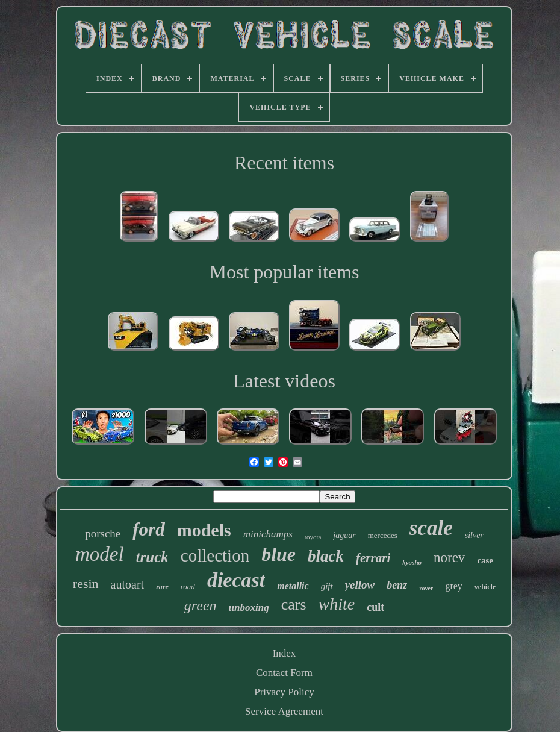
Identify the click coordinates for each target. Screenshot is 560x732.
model (100, 554)
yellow (360, 585)
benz (397, 585)
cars (294, 605)
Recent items (284, 163)
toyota (313, 537)
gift (327, 586)
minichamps (268, 534)
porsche (103, 533)
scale (431, 528)
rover (426, 588)
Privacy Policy (284, 692)
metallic (293, 586)
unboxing (249, 608)
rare (162, 587)
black (326, 556)
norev (449, 558)
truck (152, 557)
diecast (236, 580)
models (204, 530)
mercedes (383, 535)
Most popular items (285, 272)
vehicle (485, 587)
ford (148, 529)
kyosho (412, 562)
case (485, 560)
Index (285, 653)
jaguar (344, 535)
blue (278, 554)
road (188, 587)
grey (453, 586)
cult (375, 607)
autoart (128, 584)
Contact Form (284, 673)
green (201, 605)
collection (215, 555)
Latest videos (284, 381)
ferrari (373, 558)
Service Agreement (284, 711)
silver (474, 535)
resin (86, 583)
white (337, 604)
